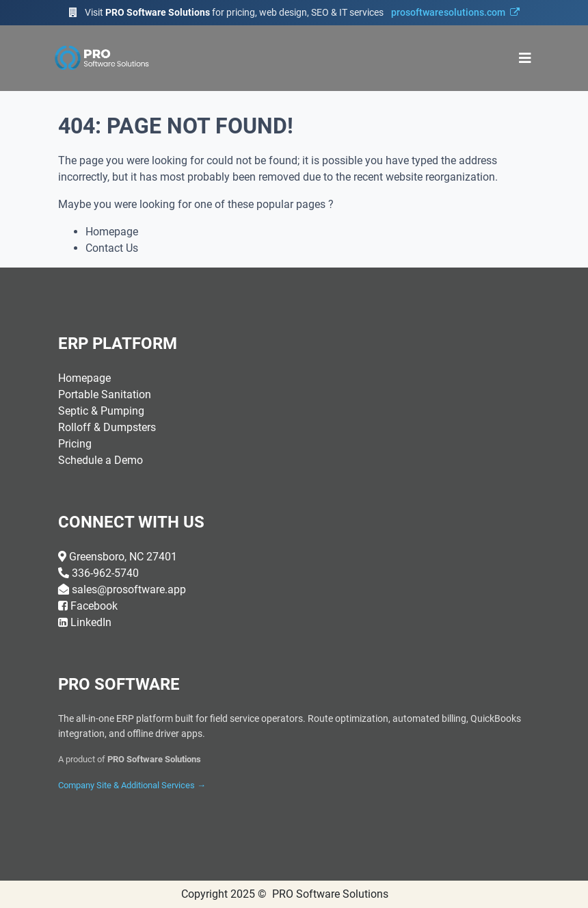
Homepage (112, 232)
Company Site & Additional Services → (132, 785)
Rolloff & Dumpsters (107, 427)
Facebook (94, 606)
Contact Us (112, 248)
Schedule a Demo (101, 460)
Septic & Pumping (101, 411)
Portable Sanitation (105, 394)
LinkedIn (91, 622)
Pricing (75, 444)
